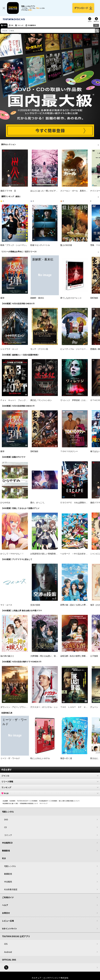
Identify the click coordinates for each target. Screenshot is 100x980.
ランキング (50, 787)
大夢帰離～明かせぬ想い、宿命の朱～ (47, 656)
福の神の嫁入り (7, 656)
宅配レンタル (10, 866)
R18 (96, 25)
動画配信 (6, 851)
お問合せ (6, 913)
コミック (21, 25)
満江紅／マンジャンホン (41, 400)
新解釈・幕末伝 (37, 298)
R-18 (50, 793)
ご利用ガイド (8, 897)
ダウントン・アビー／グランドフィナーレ (19, 707)
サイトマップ (43, 803)
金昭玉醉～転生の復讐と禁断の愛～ (76, 656)
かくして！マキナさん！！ (12, 554)
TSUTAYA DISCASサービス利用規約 (27, 801)
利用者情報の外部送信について (29, 803)
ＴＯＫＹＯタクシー (69, 451)
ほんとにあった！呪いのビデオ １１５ (48, 191)
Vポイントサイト (10, 929)
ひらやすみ (5, 503)
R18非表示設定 (11, 889)
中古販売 (8, 882)
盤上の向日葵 (66, 245)
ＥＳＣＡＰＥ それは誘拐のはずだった (78, 503)
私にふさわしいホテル (40, 758)
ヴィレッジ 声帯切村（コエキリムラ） (78, 400)
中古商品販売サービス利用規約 (48, 801)
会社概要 (5, 801)
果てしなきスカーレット (71, 298)
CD (12, 25)
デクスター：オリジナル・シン (44, 707)
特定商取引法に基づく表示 (10, 803)
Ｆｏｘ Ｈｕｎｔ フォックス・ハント (18, 400)
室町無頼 (94, 298)
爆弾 (2, 298)
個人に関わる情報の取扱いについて (69, 801)
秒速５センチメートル (40, 245)
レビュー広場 (8, 921)
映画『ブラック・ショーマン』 (14, 245)
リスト (90, 21)
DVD (5, 25)
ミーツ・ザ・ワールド (10, 758)
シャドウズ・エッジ (9, 349)
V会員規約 (12, 801)
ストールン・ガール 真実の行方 (75, 191)
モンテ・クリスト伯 (39, 349)
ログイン (96, 21)
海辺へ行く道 (66, 758)
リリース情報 (50, 781)
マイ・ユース (6, 605)
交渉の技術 (35, 605)
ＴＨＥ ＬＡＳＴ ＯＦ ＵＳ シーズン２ (80, 707)
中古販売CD (32, 25)
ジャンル (50, 776)
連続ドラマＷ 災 (8, 191)
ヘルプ (5, 905)
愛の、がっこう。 (38, 503)
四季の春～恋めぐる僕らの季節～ (75, 605)
